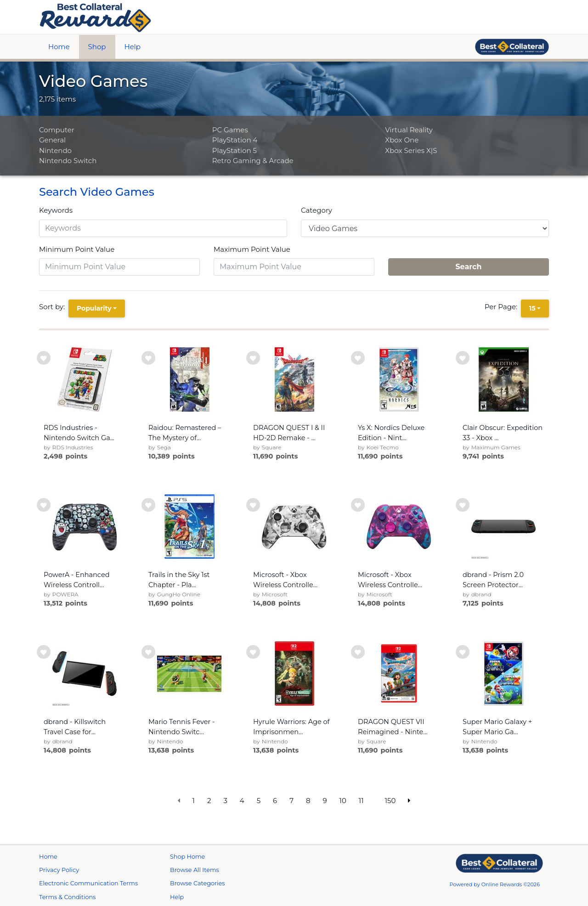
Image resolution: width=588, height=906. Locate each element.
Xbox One (402, 140)
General (52, 140)
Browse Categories (197, 883)
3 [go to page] (225, 801)
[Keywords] (163, 228)
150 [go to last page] (390, 801)
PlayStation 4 (235, 140)
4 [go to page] (242, 801)
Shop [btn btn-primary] (97, 47)
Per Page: (503, 307)
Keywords (56, 210)
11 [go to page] (361, 801)
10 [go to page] (343, 801)
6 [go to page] (275, 801)
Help (133, 47)
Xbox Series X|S (411, 150)
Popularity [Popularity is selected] (94, 308)
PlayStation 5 (235, 150)
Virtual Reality (409, 130)
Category (317, 210)
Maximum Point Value (252, 249)
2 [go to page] (209, 801)
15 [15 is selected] (532, 308)
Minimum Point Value (77, 249)
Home (59, 47)
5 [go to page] (259, 801)
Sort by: (54, 307)
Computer (57, 130)
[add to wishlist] (44, 358)
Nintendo (55, 150)
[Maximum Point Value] (294, 267)
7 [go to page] (291, 801)
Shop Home (187, 857)
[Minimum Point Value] (119, 267)
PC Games (230, 130)
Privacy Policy (59, 870)
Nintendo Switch (68, 161)
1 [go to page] (194, 801)
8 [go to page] (308, 801)
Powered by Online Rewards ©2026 (495, 884)
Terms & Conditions (68, 897)
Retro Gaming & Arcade (253, 161)
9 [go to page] (325, 801)
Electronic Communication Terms (88, 883)
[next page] (409, 801)
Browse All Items (195, 870)
